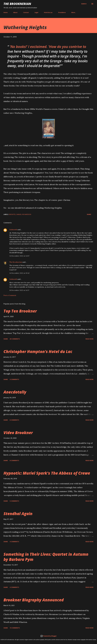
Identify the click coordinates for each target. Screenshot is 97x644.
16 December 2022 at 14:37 (19, 290)
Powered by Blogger (48, 636)
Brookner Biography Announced (34, 600)
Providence (62, 12)
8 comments (14, 460)
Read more (90, 339)
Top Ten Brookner (20, 311)
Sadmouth (13, 230)
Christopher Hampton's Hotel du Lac (38, 351)
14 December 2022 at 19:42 (19, 273)
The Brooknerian (17, 4)
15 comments (15, 628)
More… (74, 12)
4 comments (14, 542)
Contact (26, 12)
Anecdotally (15, 392)
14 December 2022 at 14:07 (19, 256)
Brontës (12, 214)
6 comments (14, 420)
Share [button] (89, 214)
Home (6, 12)
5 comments (14, 501)
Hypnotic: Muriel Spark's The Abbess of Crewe (47, 473)
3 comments (14, 379)
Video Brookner (18, 433)
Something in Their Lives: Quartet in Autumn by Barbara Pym (46, 557)
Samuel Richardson (24, 214)
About (15, 12)
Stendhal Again (18, 514)
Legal (36, 12)
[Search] (84, 4)
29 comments (15, 339)
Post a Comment (10, 295)
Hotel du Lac (48, 12)
